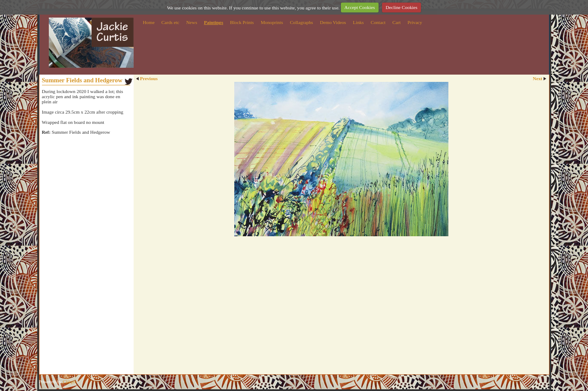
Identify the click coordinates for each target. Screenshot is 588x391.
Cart (396, 22)
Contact (378, 22)
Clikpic (70, 382)
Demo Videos (333, 22)
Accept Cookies (360, 7)
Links (358, 22)
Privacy (415, 22)
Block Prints (242, 22)
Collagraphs (301, 22)
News (192, 22)
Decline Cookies (401, 7)
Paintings (213, 22)
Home (149, 22)
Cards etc (170, 22)
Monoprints (272, 22)
